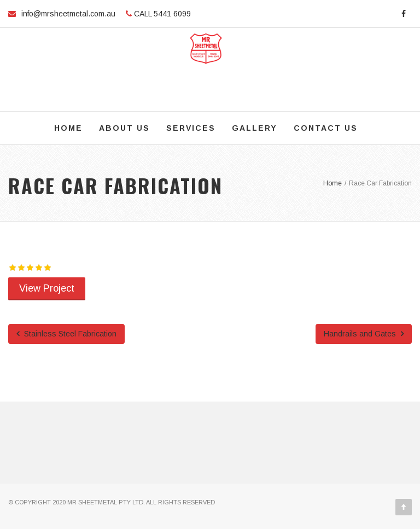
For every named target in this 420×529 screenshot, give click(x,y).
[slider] (30, 268)
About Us (124, 128)
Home (68, 128)
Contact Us (326, 128)
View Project (47, 288)
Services (191, 128)
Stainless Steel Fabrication (66, 334)
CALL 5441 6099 (161, 14)
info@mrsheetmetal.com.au (68, 14)
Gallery (255, 128)
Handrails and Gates (364, 334)
